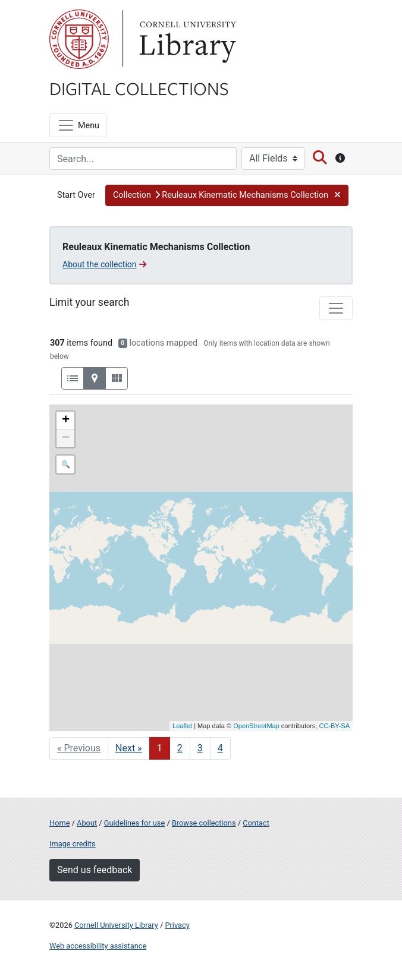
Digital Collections (139, 88)
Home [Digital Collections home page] (59, 823)
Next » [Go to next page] (129, 748)
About (87, 823)
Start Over (76, 195)
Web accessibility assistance (98, 946)
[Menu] (78, 125)
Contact (256, 823)
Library (186, 39)
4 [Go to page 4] (220, 748)
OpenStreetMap (256, 726)
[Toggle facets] (336, 308)
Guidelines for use (134, 823)
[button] (227, 195)
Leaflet (182, 726)
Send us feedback (95, 870)
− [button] (66, 438)
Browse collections (204, 823)
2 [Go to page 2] (180, 748)
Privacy (177, 925)
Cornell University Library (116, 925)
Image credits (73, 844)
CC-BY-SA (334, 726)
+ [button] (66, 421)
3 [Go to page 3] (200, 748)
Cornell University (79, 39)
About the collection (104, 264)
